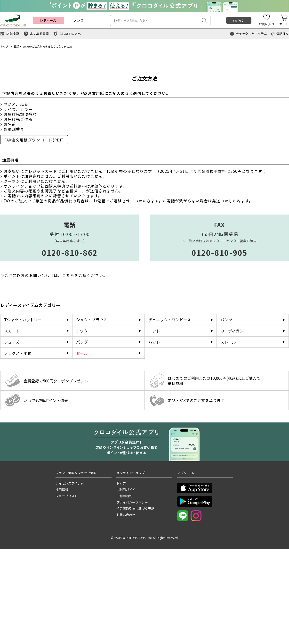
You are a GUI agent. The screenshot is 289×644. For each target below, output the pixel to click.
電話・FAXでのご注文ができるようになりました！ (44, 46)
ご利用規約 (124, 590)
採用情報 (62, 584)
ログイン (239, 20)
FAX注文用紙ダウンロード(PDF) (34, 234)
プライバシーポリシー (132, 597)
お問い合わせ (126, 609)
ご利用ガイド (126, 584)
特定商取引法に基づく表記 (135, 603)
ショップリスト (67, 590)
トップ (4, 46)
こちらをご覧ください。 (85, 370)
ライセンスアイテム (70, 578)
